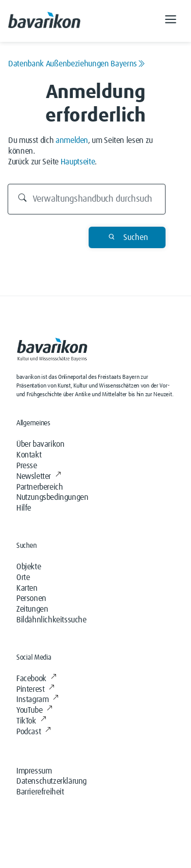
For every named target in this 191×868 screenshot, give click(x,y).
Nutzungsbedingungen (52, 497)
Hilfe (24, 508)
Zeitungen (32, 609)
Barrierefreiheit (40, 792)
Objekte (29, 567)
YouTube (34, 710)
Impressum (34, 771)
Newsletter (39, 476)
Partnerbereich (39, 487)
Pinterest (35, 689)
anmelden (72, 140)
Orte (23, 577)
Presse (27, 466)
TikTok (31, 721)
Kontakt (29, 455)
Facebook (36, 679)
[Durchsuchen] (87, 199)
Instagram (37, 700)
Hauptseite (78, 162)
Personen (31, 598)
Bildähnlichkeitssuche (51, 620)
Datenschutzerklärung (51, 781)
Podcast (34, 732)
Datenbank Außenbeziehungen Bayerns (77, 64)
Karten (27, 588)
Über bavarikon (40, 444)
